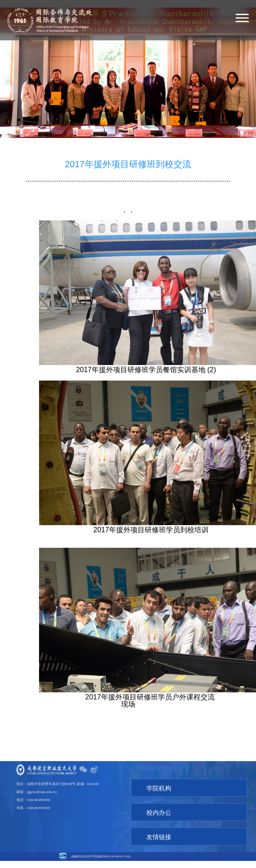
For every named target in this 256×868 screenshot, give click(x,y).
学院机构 (146, 788)
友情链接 (146, 837)
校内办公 (146, 813)
